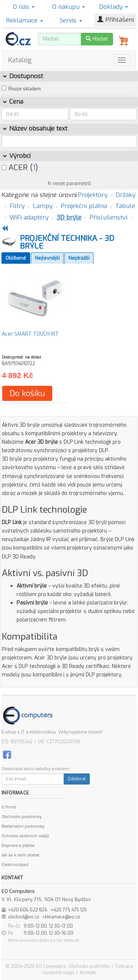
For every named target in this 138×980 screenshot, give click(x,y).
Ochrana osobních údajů (25, 836)
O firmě (9, 807)
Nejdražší (79, 258)
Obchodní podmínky (22, 817)
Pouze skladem (25, 89)
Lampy (43, 206)
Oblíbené (16, 258)
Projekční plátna (84, 206)
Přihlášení (116, 20)
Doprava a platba (18, 846)
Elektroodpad (15, 865)
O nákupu (69, 7)
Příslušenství (108, 217)
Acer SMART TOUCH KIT (30, 334)
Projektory (93, 195)
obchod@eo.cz (24, 917)
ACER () (20, 167)
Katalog (20, 60)
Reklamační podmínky (23, 826)
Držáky (125, 195)
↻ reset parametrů (69, 183)
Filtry (17, 206)
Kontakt (88, 973)
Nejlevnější (47, 258)
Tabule (125, 206)
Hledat (97, 39)
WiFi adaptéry (29, 217)
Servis (71, 20)
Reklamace (24, 20)
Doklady (114, 7)
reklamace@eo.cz (61, 917)
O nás (24, 7)
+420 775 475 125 (69, 910)
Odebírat (77, 779)
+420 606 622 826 (28, 910)
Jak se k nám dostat (20, 855)
